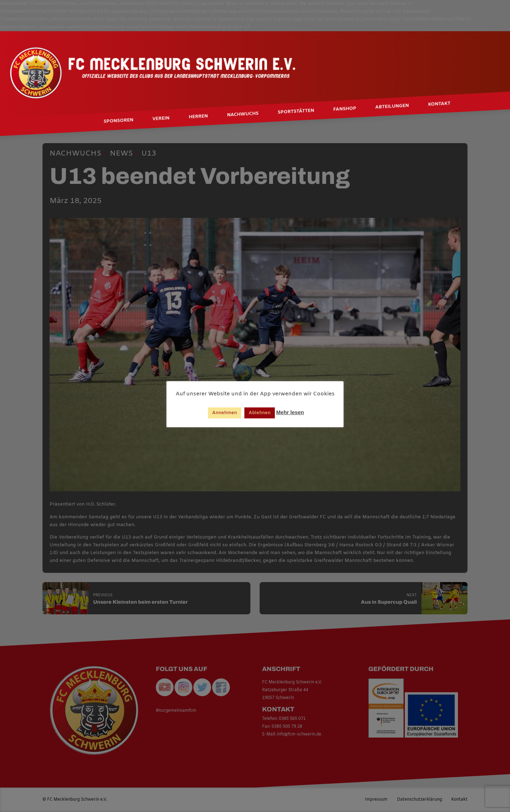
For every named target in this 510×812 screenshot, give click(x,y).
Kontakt (439, 104)
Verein (161, 119)
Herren (198, 117)
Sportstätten (296, 112)
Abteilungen (392, 107)
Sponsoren (119, 121)
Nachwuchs (243, 115)
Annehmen (225, 413)
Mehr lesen (290, 412)
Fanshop (345, 109)
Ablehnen (260, 413)
